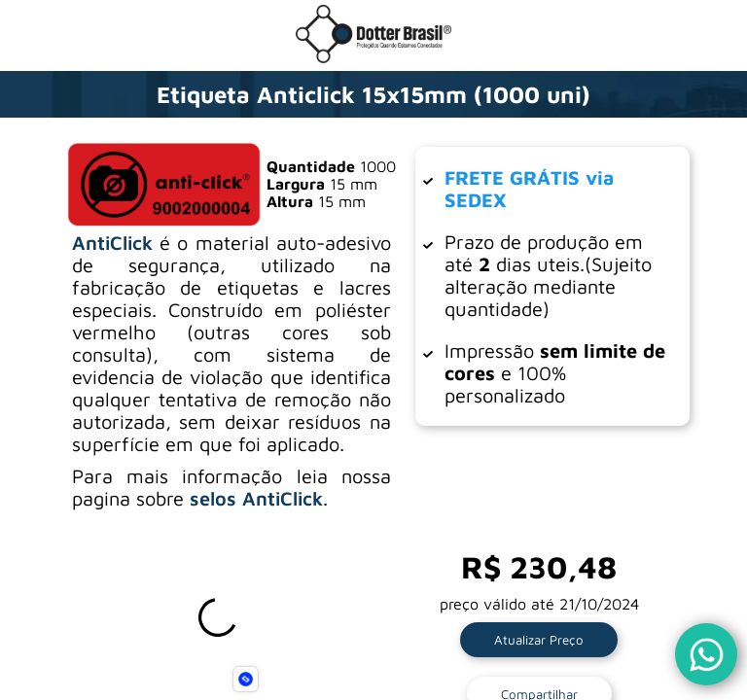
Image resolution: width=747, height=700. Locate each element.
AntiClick (112, 243)
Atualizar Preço (539, 640)
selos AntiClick (256, 498)
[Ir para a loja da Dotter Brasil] (373, 57)
